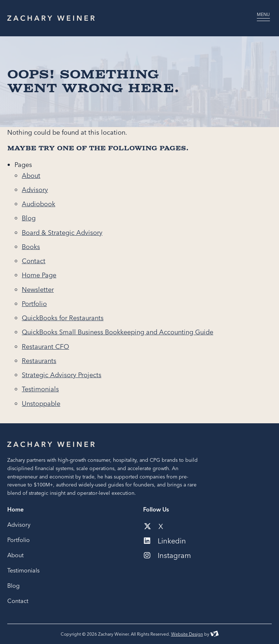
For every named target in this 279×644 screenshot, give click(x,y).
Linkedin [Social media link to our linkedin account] (165, 541)
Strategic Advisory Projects (62, 375)
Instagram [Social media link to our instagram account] (167, 555)
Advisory (35, 190)
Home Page (39, 275)
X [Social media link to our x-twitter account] (153, 526)
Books (31, 247)
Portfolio (34, 304)
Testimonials (40, 389)
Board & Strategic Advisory (62, 233)
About (31, 176)
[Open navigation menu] (263, 18)
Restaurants (39, 361)
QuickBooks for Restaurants (63, 318)
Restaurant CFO (45, 347)
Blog (29, 218)
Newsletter (38, 290)
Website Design (187, 634)
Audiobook (39, 204)
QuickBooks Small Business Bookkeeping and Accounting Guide (118, 332)
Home (15, 509)
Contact (34, 261)
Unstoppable (41, 403)
